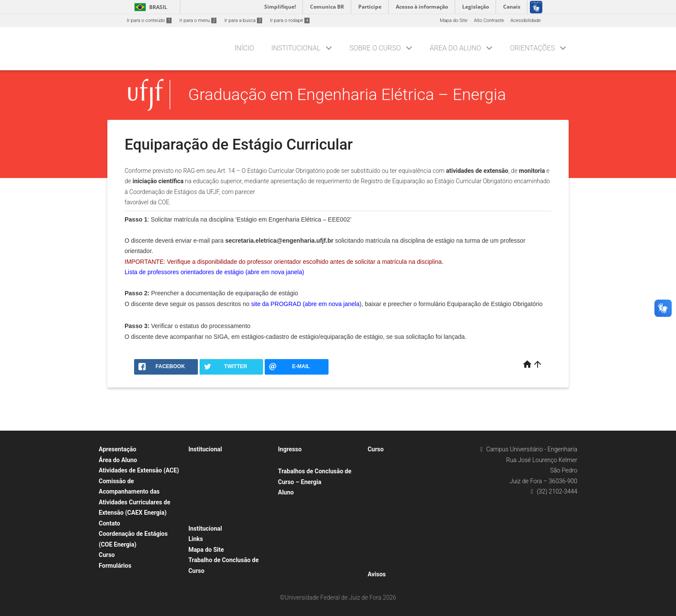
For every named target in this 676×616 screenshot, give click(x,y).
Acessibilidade (526, 20)
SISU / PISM (295, 461)
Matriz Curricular (390, 472)
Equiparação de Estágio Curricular (319, 561)
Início (244, 48)
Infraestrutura (387, 518)
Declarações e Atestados (309, 515)
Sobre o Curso (375, 48)
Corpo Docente (209, 518)
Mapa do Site (454, 20)
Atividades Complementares (313, 527)
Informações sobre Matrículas (315, 504)
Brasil (149, 7)
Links (196, 539)
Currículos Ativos (390, 461)
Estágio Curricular (301, 549)
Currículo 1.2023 (390, 495)
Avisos (377, 574)
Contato (110, 523)
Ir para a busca (243, 20)
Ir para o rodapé (290, 20)
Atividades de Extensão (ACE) (139, 470)
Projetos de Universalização (312, 538)
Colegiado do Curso (214, 495)
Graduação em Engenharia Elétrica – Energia (347, 94)
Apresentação (117, 449)
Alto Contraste (489, 20)
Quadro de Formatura (305, 572)
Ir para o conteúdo (149, 20)
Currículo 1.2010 (390, 483)
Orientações (532, 48)
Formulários (115, 566)
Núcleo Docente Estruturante (224, 506)
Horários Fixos (388, 563)
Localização (385, 529)
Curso (107, 555)
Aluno (286, 492)
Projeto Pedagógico (393, 506)
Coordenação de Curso (217, 483)
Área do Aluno (455, 48)
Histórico (202, 472)
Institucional (296, 48)
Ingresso (290, 449)
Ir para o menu (198, 20)
